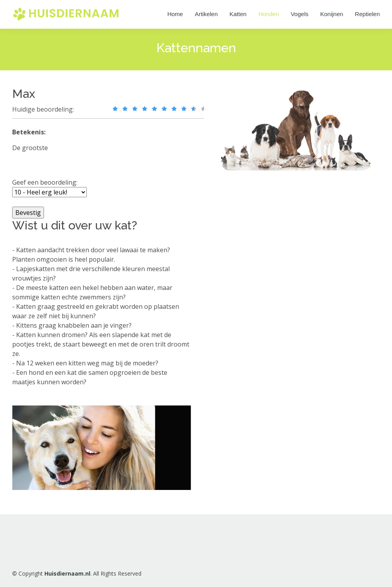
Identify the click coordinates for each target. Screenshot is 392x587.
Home (175, 14)
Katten (238, 14)
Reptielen (367, 14)
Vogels (299, 14)
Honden (269, 14)
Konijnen (332, 14)
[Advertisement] (270, 302)
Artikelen (206, 14)
